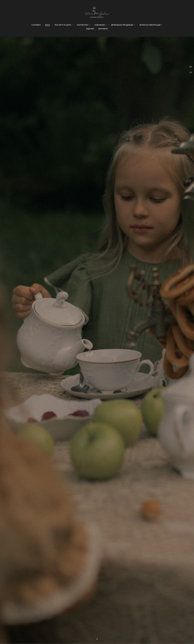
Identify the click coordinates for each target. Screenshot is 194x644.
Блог (48, 25)
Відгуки (90, 29)
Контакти (103, 29)
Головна (36, 25)
